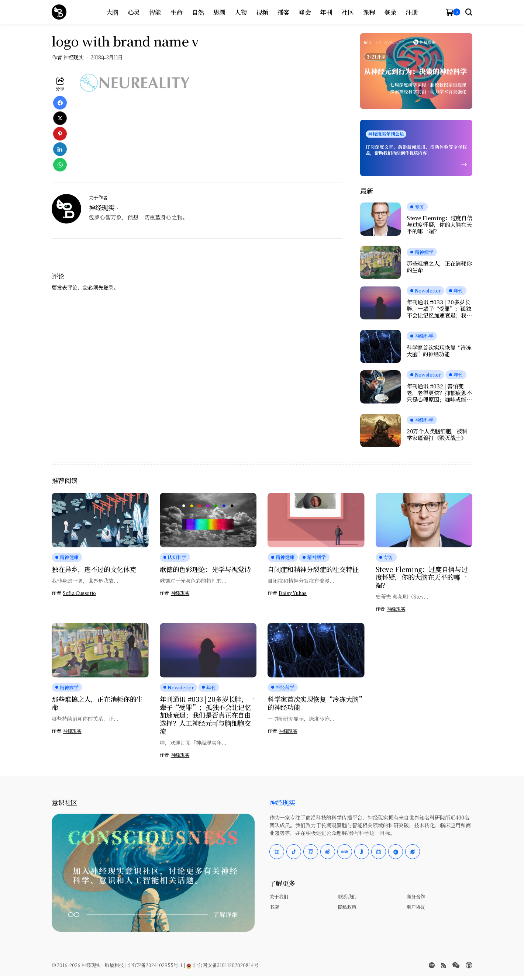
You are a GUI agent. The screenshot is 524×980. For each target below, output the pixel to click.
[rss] (444, 965)
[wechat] (456, 965)
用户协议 (416, 907)
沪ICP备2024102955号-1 (155, 965)
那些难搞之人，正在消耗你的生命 (439, 267)
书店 (274, 907)
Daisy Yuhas (293, 593)
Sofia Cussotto (79, 593)
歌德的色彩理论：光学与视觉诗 (205, 569)
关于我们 (279, 896)
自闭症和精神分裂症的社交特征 (313, 569)
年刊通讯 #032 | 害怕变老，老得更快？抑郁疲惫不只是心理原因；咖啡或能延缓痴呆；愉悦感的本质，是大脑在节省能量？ (439, 393)
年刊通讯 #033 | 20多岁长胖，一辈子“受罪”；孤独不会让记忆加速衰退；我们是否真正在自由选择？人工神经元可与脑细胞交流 (439, 309)
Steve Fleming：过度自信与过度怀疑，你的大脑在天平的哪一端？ (439, 225)
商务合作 (416, 896)
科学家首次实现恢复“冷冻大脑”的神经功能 (439, 351)
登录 (108, 287)
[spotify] (432, 965)
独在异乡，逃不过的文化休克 (94, 569)
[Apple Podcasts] (469, 965)
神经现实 (73, 57)
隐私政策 (347, 907)
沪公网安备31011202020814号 (223, 965)
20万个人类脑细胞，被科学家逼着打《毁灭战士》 (437, 434)
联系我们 (347, 896)
